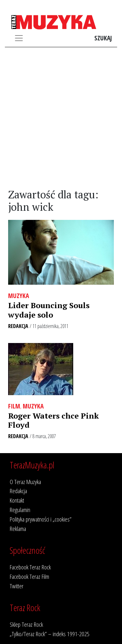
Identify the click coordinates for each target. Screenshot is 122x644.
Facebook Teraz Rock (30, 567)
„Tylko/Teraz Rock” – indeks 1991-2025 (50, 634)
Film (14, 406)
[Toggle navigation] (19, 38)
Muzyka (19, 296)
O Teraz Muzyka (25, 482)
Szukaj (103, 38)
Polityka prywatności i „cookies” (41, 519)
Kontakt (17, 500)
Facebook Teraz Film (29, 576)
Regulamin (20, 510)
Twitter (17, 586)
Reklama (18, 529)
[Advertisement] (61, 118)
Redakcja (18, 326)
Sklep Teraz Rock (26, 624)
